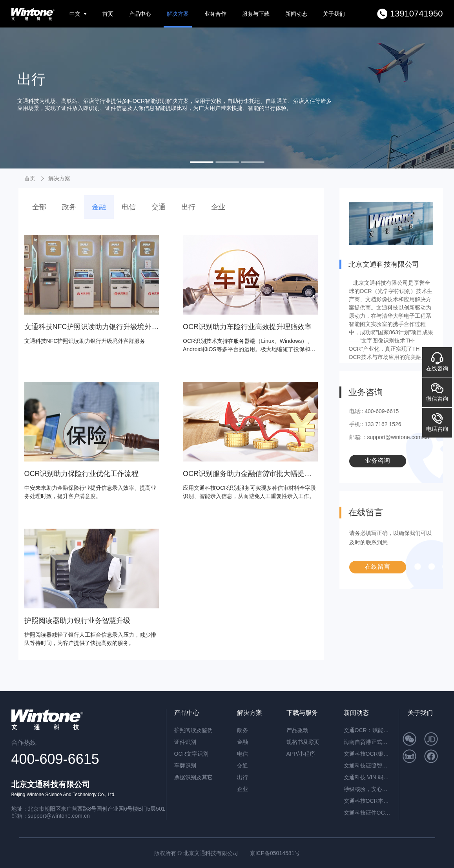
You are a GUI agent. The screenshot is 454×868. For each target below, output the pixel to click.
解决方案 (178, 14)
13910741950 (417, 14)
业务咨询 (377, 461)
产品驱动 (297, 730)
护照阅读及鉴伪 (193, 730)
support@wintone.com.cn (59, 816)
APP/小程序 (301, 754)
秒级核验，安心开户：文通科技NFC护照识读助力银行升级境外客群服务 (367, 789)
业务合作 (215, 14)
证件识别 (185, 742)
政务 (69, 207)
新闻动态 (296, 14)
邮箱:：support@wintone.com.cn (389, 437)
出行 (188, 207)
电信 (129, 207)
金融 (99, 207)
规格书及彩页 (303, 742)
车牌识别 (185, 765)
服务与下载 (256, 14)
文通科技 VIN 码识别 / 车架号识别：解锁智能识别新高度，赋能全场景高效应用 (367, 777)
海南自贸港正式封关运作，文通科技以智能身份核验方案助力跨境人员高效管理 (367, 742)
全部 (39, 207)
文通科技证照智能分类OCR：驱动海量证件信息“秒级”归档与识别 (367, 765)
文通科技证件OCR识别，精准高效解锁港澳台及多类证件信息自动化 (367, 813)
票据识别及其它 (193, 777)
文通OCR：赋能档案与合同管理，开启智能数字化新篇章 (367, 730)
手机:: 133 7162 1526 (375, 424)
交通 (159, 207)
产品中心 (140, 14)
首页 (108, 14)
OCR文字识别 (191, 754)
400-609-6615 (55, 759)
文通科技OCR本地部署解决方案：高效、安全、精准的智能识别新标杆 (367, 801)
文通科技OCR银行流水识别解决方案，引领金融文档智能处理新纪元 (367, 754)
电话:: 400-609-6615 (374, 411)
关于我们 (334, 14)
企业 (218, 207)
